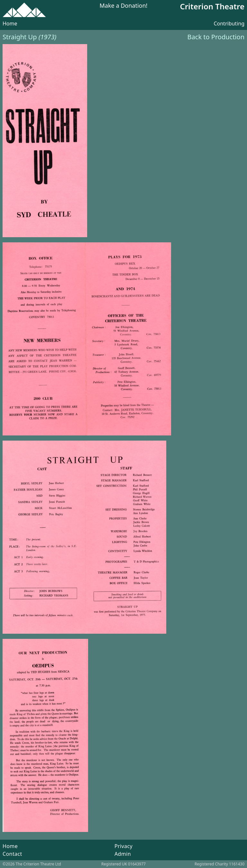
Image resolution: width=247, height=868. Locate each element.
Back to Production (216, 37)
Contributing (229, 23)
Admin (123, 854)
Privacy (123, 846)
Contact (12, 854)
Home (10, 23)
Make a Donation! (124, 6)
